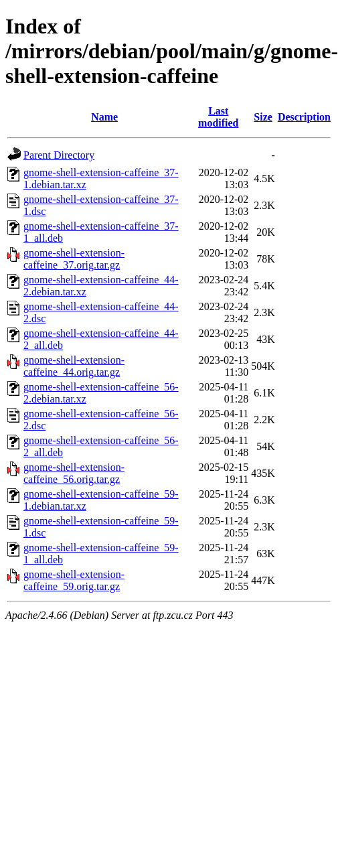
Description (304, 117)
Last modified (218, 117)
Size (263, 117)
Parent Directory (59, 155)
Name (104, 117)
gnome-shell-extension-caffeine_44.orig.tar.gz (74, 366)
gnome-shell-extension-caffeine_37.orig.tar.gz (74, 259)
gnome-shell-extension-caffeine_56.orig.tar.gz (74, 473)
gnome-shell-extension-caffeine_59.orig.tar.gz (74, 580)
